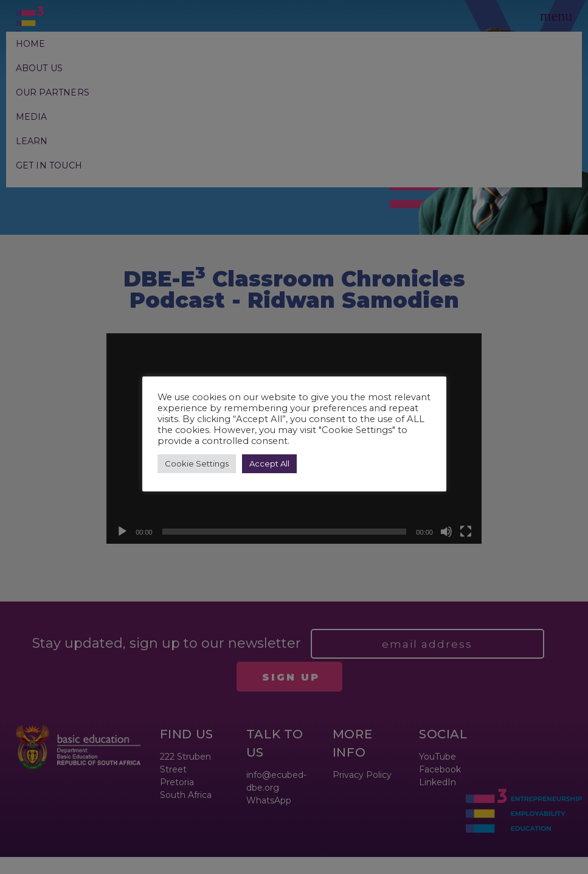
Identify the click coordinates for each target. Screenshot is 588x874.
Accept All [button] (269, 463)
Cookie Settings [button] (197, 463)
